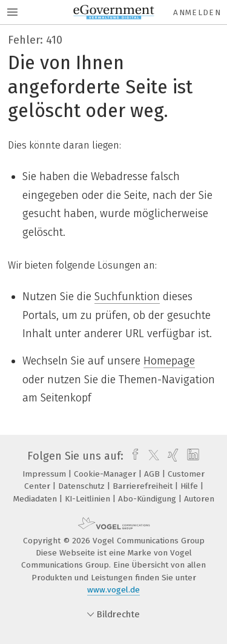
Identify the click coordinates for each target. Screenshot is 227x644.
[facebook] (132, 456)
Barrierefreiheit (144, 486)
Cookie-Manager (106, 474)
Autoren (199, 499)
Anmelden (197, 12)
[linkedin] (192, 456)
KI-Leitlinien (89, 499)
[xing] (172, 456)
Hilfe (190, 486)
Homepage (169, 361)
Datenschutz (83, 486)
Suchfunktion (127, 297)
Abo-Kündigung (148, 499)
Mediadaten (36, 499)
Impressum (45, 474)
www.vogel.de (113, 590)
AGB (153, 474)
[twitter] (151, 456)
